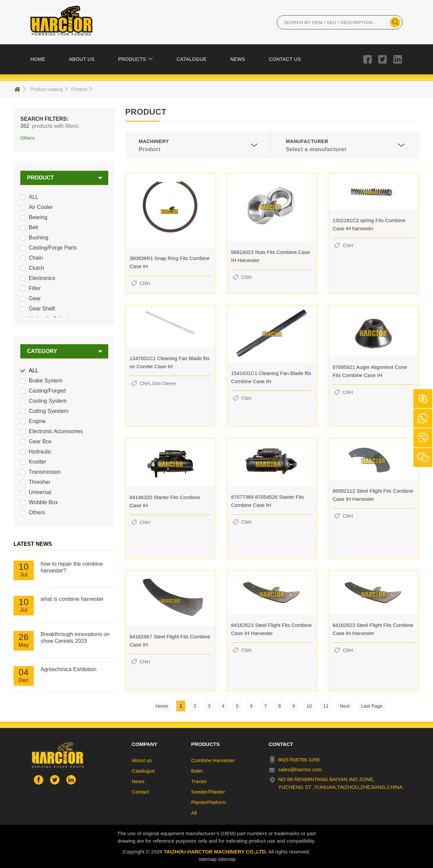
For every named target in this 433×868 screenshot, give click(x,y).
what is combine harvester (72, 599)
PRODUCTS (132, 59)
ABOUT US (82, 59)
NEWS (238, 59)
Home (162, 706)
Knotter (38, 462)
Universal (40, 492)
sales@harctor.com (300, 769)
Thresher (40, 482)
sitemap (208, 859)
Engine (37, 421)
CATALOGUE (192, 59)
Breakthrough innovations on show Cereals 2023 (75, 638)
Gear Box (40, 441)
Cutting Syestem (49, 411)
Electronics (42, 278)
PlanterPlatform (209, 802)
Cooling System (48, 401)
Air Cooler (41, 207)
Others (37, 512)
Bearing (38, 217)
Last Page (372, 706)
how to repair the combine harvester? (72, 567)
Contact (140, 792)
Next (345, 706)
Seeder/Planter (208, 792)
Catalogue (143, 771)
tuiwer (383, 59)
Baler (197, 771)
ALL (33, 197)
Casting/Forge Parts (53, 248)
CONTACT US (285, 59)
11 (326, 706)
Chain (36, 258)
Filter (35, 288)
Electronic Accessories (56, 431)
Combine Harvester (213, 760)
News (138, 781)
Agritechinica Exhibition (69, 669)
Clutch (36, 268)
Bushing (39, 238)
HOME (38, 59)
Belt (33, 227)
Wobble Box (43, 502)
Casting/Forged (47, 391)
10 (309, 706)
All (194, 813)
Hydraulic (40, 452)
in (397, 59)
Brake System (46, 381)
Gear (35, 298)
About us (142, 760)
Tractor (199, 781)
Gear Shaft (42, 309)
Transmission (45, 472)
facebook (367, 59)
